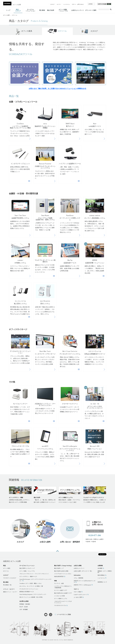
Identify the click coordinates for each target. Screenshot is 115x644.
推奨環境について (102, 582)
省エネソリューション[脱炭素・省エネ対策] (31, 597)
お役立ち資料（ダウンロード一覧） (83, 571)
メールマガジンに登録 (64, 614)
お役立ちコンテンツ (79, 568)
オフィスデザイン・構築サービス (28, 576)
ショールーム (101, 578)
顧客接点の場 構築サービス (27, 592)
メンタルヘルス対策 (59, 596)
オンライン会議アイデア (61, 590)
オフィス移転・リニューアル (27, 571)
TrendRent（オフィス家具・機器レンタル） (31, 583)
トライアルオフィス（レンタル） (63, 574)
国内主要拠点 (101, 575)
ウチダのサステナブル (60, 605)
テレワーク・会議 (59, 583)
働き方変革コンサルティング (27, 568)
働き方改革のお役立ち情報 (61, 571)
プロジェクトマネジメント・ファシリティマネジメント (34, 574)
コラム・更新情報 (78, 578)
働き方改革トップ (59, 568)
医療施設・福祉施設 (25, 604)
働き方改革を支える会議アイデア (63, 593)
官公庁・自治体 (24, 607)
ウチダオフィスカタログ (10, 578)
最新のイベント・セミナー (10, 592)
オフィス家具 (27, 31)
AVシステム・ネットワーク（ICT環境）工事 (31, 586)
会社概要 (100, 568)
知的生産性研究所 (59, 576)
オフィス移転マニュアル (61, 599)
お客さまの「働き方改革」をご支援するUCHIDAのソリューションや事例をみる (58, 89)
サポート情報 (77, 592)
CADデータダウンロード (80, 595)
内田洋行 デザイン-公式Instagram (82, 585)
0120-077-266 (95, 535)
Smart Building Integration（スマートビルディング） (33, 594)
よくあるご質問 (78, 597)
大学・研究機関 (24, 609)
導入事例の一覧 (7, 585)
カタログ (94, 31)
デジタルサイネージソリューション (29, 589)
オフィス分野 (17, 5)
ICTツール (62, 31)
